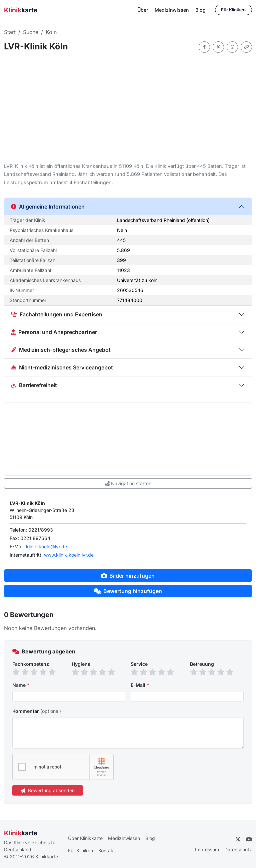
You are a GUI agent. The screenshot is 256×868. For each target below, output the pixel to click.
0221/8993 (41, 530)
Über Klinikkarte (85, 838)
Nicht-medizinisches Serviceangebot (62, 367)
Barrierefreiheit (34, 385)
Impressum (207, 849)
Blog (200, 10)
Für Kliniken (233, 10)
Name (21, 685)
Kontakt (107, 850)
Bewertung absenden (48, 790)
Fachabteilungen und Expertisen (57, 314)
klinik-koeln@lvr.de (46, 546)
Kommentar (37, 711)
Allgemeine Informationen (48, 207)
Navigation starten (128, 483)
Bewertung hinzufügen (128, 591)
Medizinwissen (172, 10)
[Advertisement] (128, 107)
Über (143, 10)
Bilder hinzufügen (128, 576)
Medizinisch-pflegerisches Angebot (61, 350)
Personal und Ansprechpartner (54, 332)
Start (10, 32)
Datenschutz (238, 849)
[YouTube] (249, 839)
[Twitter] (238, 839)
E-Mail (140, 685)
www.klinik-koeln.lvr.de (69, 555)
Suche (31, 32)
